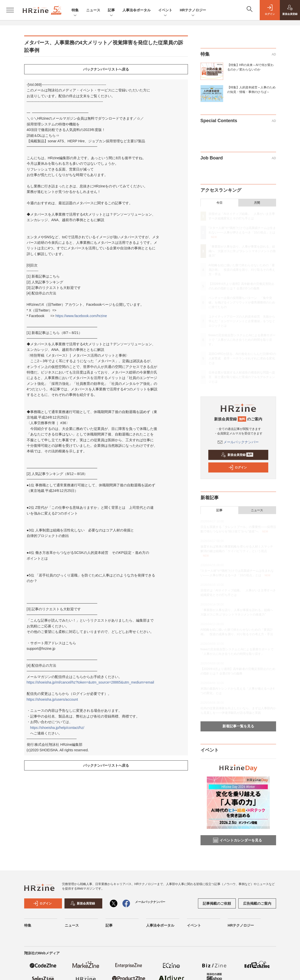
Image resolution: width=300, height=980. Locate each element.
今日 (219, 203)
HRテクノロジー (193, 10)
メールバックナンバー (238, 442)
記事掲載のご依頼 (217, 903)
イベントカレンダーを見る (238, 840)
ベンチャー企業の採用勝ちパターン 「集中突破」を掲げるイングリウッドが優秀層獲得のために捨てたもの (242, 302)
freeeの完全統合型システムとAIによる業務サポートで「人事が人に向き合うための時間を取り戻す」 (242, 340)
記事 (111, 10)
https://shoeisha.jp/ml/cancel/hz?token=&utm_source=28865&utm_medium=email (90, 682)
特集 (75, 10)
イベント (165, 10)
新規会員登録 (237, 455)
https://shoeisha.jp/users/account (52, 699)
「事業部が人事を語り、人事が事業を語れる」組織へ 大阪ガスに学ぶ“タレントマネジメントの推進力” (242, 251)
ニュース (93, 10)
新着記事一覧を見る (238, 726)
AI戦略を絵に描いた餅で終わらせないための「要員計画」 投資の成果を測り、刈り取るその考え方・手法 (242, 270)
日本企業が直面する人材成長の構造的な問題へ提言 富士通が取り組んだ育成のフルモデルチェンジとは (242, 377)
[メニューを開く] (10, 10)
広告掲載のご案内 (257, 903)
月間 (257, 203)
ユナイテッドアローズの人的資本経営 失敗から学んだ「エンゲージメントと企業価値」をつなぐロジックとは (242, 321)
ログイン (238, 467)
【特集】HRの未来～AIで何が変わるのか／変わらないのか (251, 67)
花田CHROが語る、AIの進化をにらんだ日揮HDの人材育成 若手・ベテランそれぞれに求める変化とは (242, 358)
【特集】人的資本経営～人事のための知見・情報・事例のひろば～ (251, 90)
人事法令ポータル (137, 10)
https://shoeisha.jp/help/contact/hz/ (57, 728)
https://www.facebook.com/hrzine (81, 316)
